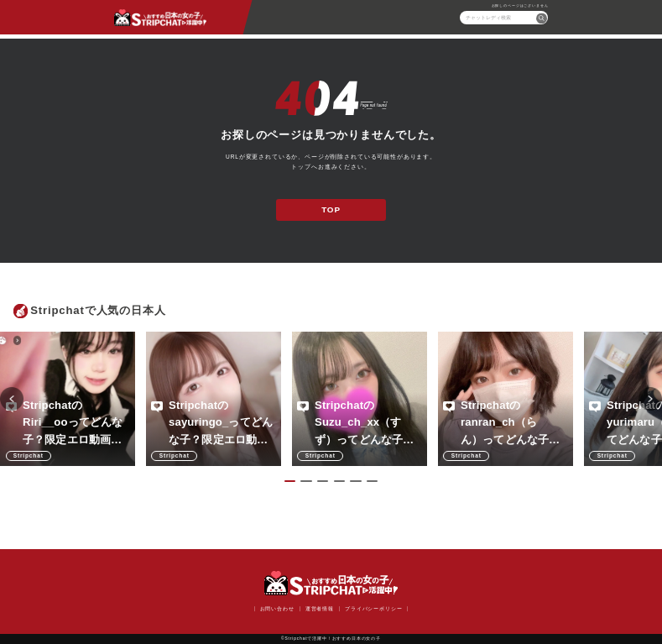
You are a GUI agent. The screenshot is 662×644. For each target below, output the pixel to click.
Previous (12, 399)
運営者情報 (320, 609)
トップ (301, 167)
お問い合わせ (277, 609)
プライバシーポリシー (373, 609)
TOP (331, 209)
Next (650, 399)
